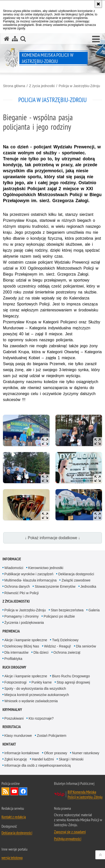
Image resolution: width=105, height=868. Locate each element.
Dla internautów (16, 652)
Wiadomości (14, 568)
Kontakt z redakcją (14, 817)
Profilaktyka (13, 659)
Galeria (94, 610)
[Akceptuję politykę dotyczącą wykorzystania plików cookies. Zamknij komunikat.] (98, 4)
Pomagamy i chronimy (22, 616)
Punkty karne (42, 682)
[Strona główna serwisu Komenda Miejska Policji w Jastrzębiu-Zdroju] (7, 39)
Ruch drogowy (14, 667)
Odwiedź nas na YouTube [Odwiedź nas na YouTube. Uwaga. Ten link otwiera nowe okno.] (14, 791)
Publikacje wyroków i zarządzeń (29, 574)
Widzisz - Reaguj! (58, 646)
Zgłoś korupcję (16, 759)
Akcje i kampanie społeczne (26, 640)
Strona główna (14, 86)
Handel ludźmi (43, 759)
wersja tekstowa (12, 858)
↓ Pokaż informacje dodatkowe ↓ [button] (52, 538)
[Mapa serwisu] (15, 39)
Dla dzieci (41, 652)
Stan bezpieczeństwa (67, 610)
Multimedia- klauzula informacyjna (31, 580)
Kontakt (9, 744)
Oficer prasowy (56, 753)
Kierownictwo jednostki (46, 568)
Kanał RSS (5, 791)
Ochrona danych (17, 586)
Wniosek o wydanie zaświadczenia (31, 701)
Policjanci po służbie (59, 616)
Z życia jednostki (42, 86)
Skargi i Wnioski (71, 759)
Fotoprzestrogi (15, 682)
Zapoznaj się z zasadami (70, 832)
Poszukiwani (14, 718)
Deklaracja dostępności (76, 574)
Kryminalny (12, 710)
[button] (96, 39)
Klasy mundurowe (18, 736)
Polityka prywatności (68, 839)
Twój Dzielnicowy (65, 640)
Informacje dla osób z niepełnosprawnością (38, 765)
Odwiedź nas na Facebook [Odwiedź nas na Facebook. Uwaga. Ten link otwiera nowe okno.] (23, 791)
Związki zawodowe (76, 580)
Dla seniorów (86, 646)
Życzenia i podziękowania (24, 623)
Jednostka (88, 586)
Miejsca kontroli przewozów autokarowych (37, 695)
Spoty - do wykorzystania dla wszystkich (35, 689)
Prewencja (11, 631)
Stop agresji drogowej (73, 682)
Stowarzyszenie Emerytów (55, 586)
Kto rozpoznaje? (41, 718)
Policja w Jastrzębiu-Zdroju (79, 86)
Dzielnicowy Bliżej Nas (22, 646)
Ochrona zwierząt (67, 652)
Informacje (12, 559)
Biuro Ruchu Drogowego (71, 676)
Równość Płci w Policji (22, 593)
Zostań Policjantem (52, 736)
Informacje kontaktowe (22, 753)
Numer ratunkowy (86, 753)
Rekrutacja (12, 727)
